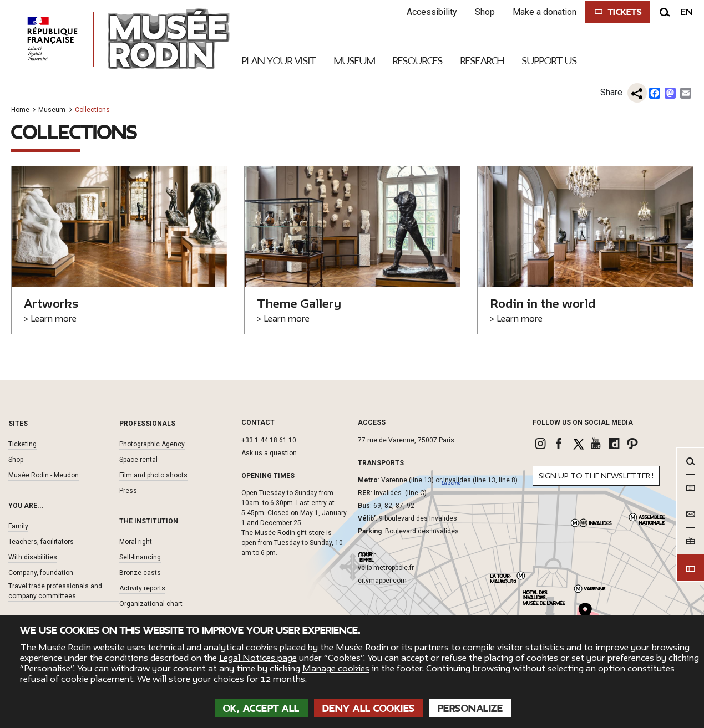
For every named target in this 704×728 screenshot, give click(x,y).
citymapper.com (382, 581)
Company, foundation (41, 573)
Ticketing (22, 444)
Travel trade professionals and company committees (55, 591)
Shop (482, 12)
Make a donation (542, 12)
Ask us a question (269, 453)
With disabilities (33, 557)
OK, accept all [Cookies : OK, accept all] (261, 709)
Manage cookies (336, 669)
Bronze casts (140, 573)
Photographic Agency (152, 444)
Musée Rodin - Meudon (44, 475)
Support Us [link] (549, 61)
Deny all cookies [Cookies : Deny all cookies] (369, 709)
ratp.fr (367, 555)
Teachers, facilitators (41, 542)
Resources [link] (418, 61)
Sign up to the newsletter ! (596, 476)
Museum (52, 110)
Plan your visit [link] (279, 61)
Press (128, 491)
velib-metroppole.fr (386, 568)
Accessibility (429, 12)
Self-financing (140, 557)
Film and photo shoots (153, 475)
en (687, 12)
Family (18, 526)
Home (20, 110)
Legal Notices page (258, 658)
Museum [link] (354, 61)
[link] (542, 444)
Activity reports (142, 588)
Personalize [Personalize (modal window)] (470, 709)
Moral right (136, 542)
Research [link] (482, 61)
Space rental (138, 460)
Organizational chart (151, 604)
